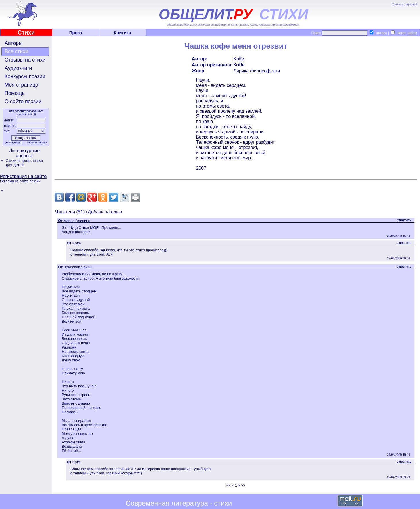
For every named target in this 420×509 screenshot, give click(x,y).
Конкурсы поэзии (25, 76)
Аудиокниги (18, 68)
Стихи (26, 32)
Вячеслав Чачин (78, 267)
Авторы (14, 43)
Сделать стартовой (404, 4)
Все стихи (16, 51)
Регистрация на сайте (23, 176)
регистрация (13, 142)
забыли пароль (37, 142)
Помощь (15, 93)
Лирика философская (257, 71)
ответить (404, 220)
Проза (76, 33)
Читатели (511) (71, 212)
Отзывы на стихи (25, 60)
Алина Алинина (77, 221)
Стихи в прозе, (19, 161)
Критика (122, 33)
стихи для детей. (24, 163)
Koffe (239, 59)
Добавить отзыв (105, 212)
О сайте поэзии (23, 102)
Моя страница (22, 85)
